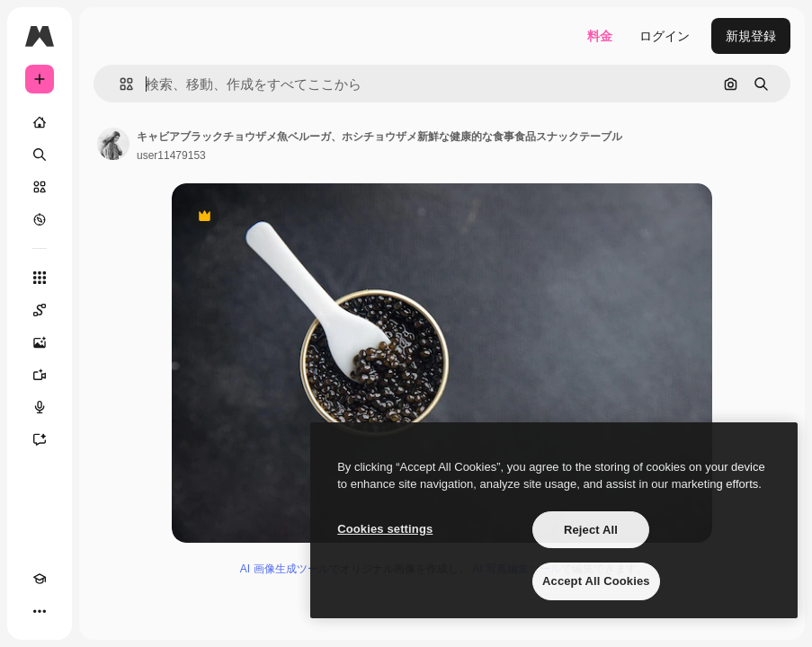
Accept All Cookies (596, 581)
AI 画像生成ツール (285, 569)
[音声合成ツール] (40, 407)
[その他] (40, 611)
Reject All (591, 530)
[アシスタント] (40, 439)
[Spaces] (40, 310)
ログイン (665, 36)
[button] (119, 84)
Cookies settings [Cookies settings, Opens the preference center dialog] (385, 529)
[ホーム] (40, 122)
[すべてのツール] (40, 278)
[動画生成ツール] (40, 375)
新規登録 (751, 36)
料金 (600, 36)
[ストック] (40, 187)
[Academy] (40, 579)
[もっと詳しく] (40, 219)
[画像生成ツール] (40, 342)
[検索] (40, 155)
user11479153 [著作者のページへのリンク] (171, 155)
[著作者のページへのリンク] (113, 144)
